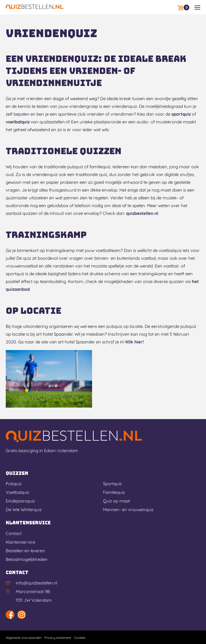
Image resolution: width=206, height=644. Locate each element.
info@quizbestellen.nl (37, 583)
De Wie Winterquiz (24, 510)
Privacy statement (58, 638)
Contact (14, 533)
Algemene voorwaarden (24, 638)
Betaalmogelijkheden (27, 559)
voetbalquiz (18, 122)
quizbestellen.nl (142, 213)
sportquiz (181, 114)
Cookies (80, 638)
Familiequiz (114, 492)
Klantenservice (20, 542)
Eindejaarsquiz (20, 501)
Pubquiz (14, 484)
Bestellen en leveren (25, 551)
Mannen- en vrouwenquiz (128, 510)
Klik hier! (135, 342)
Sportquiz (112, 484)
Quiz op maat (117, 501)
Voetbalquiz (17, 492)
